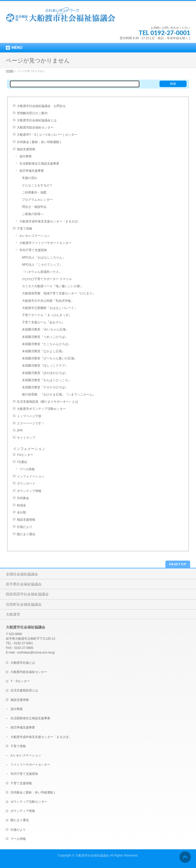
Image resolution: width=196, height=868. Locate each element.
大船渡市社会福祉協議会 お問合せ (41, 106)
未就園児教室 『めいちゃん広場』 (45, 329)
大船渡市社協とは (23, 663)
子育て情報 (24, 229)
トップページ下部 (29, 416)
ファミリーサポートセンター (30, 765)
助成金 (21, 505)
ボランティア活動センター (29, 802)
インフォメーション (31, 476)
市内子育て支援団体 (33, 250)
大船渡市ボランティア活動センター (41, 409)
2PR (20, 431)
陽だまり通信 (26, 534)
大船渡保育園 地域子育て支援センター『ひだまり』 (59, 293)
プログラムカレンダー (37, 200)
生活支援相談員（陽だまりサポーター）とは (47, 402)
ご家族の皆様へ (33, 214)
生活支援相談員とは (24, 690)
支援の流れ (30, 178)
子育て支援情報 (21, 783)
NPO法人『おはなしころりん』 (44, 258)
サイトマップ (26, 438)
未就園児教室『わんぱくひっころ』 (46, 380)
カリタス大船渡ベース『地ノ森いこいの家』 (53, 286)
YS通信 (22, 462)
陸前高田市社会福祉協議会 (27, 594)
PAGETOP (178, 564)
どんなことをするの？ (37, 185)
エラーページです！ (31, 423)
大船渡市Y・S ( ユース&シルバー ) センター (47, 135)
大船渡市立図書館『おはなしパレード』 (50, 308)
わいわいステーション (35, 236)
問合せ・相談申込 (34, 207)
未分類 (21, 512)
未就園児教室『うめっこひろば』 (45, 337)
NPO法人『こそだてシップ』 (42, 265)
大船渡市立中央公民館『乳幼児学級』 (48, 301)
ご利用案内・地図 (34, 192)
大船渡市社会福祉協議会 (92, 855)
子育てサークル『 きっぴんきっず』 (47, 315)
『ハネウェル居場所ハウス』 (42, 272)
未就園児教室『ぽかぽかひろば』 (45, 373)
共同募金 (23, 498)
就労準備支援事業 (32, 171)
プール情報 (27, 469)
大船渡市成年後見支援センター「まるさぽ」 (50, 221)
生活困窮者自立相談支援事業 (39, 164)
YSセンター (25, 455)
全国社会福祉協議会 (22, 574)
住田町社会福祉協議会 (24, 604)
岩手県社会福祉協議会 (24, 584)
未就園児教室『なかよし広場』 (43, 351)
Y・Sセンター (20, 681)
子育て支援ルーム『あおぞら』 (43, 322)
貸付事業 (26, 156)
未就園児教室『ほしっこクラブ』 (45, 366)
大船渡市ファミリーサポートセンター (45, 243)
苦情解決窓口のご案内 (32, 113)
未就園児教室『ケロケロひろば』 (45, 387)
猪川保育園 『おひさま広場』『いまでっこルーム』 (59, 394)
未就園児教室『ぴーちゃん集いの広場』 (50, 358)
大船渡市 (13, 614)
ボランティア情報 (29, 491)
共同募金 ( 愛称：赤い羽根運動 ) (39, 142)
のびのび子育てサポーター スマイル (47, 279)
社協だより (24, 527)
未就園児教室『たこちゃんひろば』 (46, 344)
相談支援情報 (26, 149)
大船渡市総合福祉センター (35, 127)
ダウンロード (26, 484)
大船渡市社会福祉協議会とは (37, 120)
